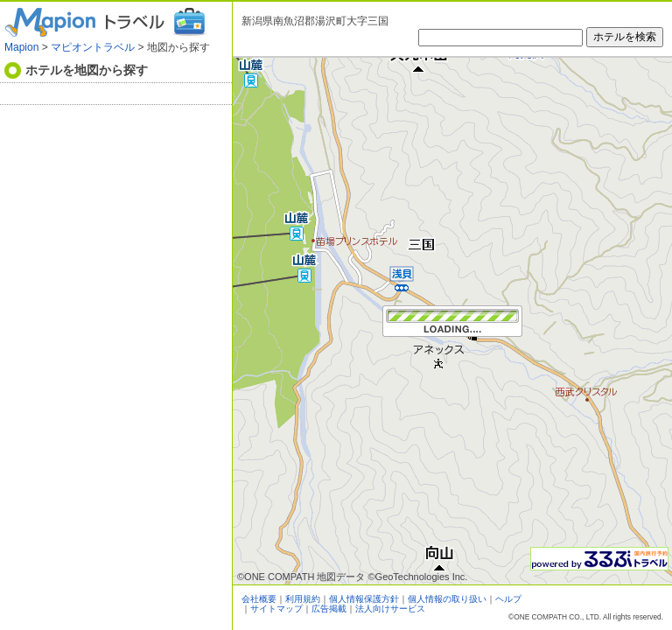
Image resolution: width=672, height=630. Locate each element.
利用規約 (303, 599)
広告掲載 (329, 609)
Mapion (21, 47)
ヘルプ (508, 599)
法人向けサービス (390, 609)
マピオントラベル (93, 47)
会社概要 (259, 599)
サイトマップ (276, 609)
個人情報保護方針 (364, 599)
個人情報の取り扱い (447, 599)
